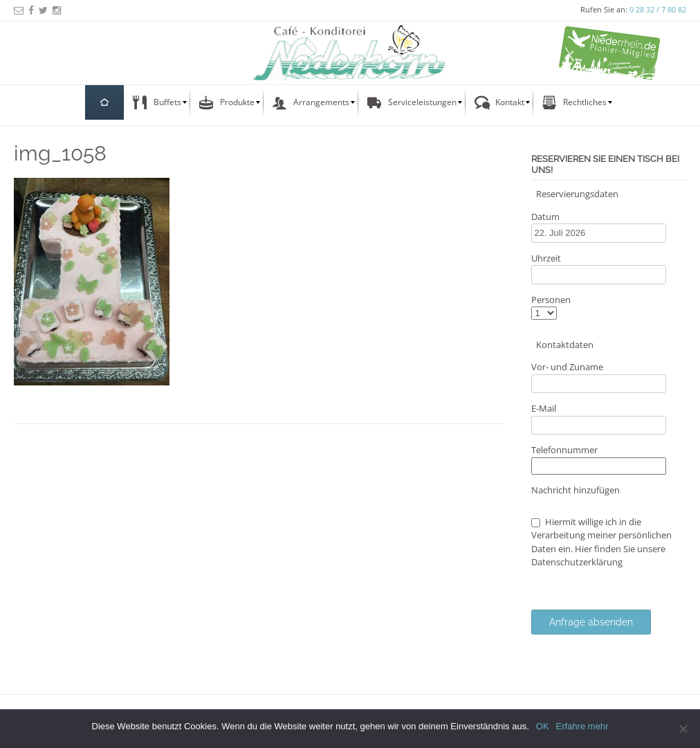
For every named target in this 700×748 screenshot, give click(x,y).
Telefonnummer (564, 450)
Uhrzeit (546, 258)
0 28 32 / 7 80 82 (658, 9)
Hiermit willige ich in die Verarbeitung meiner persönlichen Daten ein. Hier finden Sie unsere (601, 542)
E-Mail (544, 408)
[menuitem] (104, 102)
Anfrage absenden (591, 622)
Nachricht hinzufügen (575, 490)
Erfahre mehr (582, 726)
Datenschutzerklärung (577, 562)
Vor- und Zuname (567, 367)
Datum (545, 217)
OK (543, 726)
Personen (551, 300)
